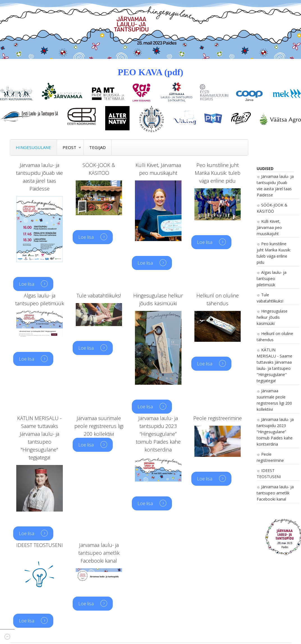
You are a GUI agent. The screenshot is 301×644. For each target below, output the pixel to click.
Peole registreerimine (270, 457)
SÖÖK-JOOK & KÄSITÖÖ (272, 208)
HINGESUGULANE (33, 147)
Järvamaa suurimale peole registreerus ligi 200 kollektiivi (274, 400)
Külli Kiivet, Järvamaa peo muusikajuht (269, 227)
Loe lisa (27, 284)
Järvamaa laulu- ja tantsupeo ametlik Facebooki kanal (275, 493)
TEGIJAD (97, 147)
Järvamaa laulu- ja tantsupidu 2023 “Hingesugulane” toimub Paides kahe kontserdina (275, 432)
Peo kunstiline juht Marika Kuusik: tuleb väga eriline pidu (274, 253)
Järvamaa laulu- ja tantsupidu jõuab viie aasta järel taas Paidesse (275, 186)
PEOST (69, 147)
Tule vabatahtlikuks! (270, 298)
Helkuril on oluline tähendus (275, 337)
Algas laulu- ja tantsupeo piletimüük (272, 279)
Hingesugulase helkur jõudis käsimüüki (272, 317)
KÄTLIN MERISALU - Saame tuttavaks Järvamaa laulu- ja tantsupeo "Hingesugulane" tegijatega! (274, 365)
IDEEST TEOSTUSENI (269, 474)
